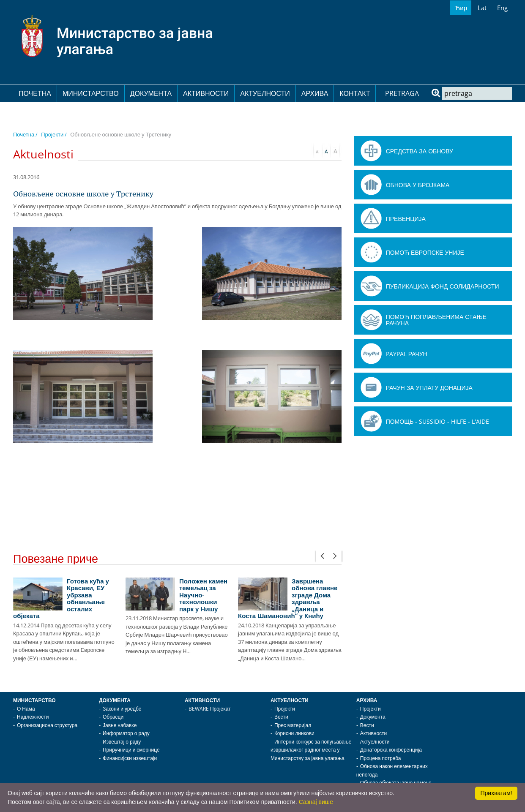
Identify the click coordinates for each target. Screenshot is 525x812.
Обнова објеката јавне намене (396, 783)
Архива (315, 93)
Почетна (35, 93)
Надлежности (33, 717)
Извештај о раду (122, 742)
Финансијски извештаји (130, 758)
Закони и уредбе (122, 709)
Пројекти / (54, 134)
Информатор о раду (126, 733)
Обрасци (113, 717)
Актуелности (265, 93)
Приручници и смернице (131, 750)
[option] (65, 620)
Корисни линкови (294, 733)
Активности (206, 93)
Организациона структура (47, 725)
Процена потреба (381, 758)
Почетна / (25, 134)
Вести (281, 717)
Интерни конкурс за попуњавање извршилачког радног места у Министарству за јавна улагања (311, 750)
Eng (502, 8)
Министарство (91, 93)
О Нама (26, 709)
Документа (151, 93)
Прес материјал (293, 725)
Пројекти (285, 709)
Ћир (461, 8)
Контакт (355, 93)
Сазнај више (316, 802)
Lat (482, 8)
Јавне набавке (120, 725)
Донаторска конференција (391, 750)
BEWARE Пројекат (210, 709)
